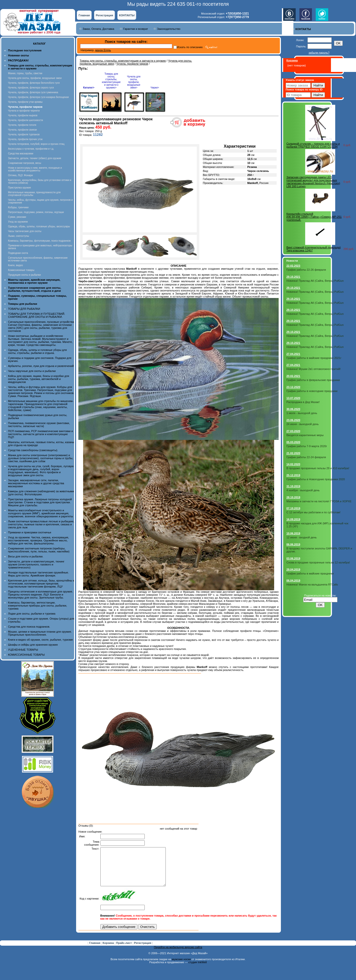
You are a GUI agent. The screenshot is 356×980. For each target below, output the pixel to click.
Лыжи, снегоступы (19, 236)
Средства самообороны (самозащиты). (33, 450)
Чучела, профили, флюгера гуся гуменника (33, 92)
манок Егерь (103, 50)
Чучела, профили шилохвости (26, 120)
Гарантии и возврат (136, 29)
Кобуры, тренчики (18, 207)
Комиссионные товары (21, 270)
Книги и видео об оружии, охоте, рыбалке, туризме (40, 640)
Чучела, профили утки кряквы (25, 102)
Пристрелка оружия (19, 188)
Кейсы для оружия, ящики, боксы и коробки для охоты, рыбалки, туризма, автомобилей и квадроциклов (39, 379)
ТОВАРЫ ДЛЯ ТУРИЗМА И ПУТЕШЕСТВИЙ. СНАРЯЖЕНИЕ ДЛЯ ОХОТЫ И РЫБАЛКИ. (37, 315)
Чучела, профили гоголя (22, 125)
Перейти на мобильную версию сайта (178, 955)
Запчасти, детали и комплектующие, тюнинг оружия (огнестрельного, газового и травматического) (36, 564)
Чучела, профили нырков (23, 115)
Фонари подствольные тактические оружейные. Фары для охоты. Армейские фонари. (38, 574)
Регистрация (105, 15)
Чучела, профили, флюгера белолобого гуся (34, 83)
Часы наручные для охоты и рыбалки (32, 371)
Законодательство (169, 29)
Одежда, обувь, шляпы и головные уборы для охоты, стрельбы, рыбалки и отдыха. (37, 351)
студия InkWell (197, 970)
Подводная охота (18, 253)
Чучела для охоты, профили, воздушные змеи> (134, 82)
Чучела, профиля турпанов (24, 134)
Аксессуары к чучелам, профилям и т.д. (31, 149)
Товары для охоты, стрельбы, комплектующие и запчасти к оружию (123, 61)
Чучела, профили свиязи (22, 130)
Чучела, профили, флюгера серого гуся (31, 88)
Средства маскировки (21, 154)
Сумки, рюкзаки (17, 217)
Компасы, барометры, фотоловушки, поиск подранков (39, 241)
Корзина (109, 950)
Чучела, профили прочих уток (25, 139)
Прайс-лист (124, 950)
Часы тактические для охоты (25, 231)
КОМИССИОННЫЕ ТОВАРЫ (26, 655)
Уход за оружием (18, 222)
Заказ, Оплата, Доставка (98, 29)
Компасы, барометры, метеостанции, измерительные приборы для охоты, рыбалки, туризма (38, 606)
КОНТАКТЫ (127, 15)
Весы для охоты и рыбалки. (26, 556)
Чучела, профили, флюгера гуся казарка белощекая (38, 97)
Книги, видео (16, 265)
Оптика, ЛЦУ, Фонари (20, 175)
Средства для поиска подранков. (29, 627)
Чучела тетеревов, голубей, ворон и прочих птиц (36, 144)
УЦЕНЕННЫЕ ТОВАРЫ (23, 650)
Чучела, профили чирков (132, 64)
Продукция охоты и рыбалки (24, 275)
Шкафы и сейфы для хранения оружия (33, 645)
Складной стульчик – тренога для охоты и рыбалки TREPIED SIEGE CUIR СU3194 (313, 145)
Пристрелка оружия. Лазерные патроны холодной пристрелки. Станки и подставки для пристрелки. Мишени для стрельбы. (40, 502)
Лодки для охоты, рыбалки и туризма (32, 614)
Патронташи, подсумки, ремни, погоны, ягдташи (36, 212)
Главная (84, 15)
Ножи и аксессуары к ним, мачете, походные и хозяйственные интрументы (35, 169)
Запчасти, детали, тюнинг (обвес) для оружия (35, 158)
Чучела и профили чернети (24, 111)
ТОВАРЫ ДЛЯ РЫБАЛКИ (24, 309)
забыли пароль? (319, 53)
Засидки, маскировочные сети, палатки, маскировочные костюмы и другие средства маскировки (36, 483)
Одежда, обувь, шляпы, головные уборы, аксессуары (39, 226)
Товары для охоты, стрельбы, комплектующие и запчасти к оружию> (111, 81)
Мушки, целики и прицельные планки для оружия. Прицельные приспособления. (40, 633)
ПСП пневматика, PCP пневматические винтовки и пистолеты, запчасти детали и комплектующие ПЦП (40, 434)
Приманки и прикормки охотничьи (30, 532)
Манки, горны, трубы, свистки (25, 73)
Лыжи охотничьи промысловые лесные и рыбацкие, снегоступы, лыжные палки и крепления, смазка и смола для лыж (41, 524)
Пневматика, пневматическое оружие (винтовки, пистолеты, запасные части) (39, 425)
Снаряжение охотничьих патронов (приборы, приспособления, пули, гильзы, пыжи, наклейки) (39, 550)
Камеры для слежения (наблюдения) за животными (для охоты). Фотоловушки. (41, 493)
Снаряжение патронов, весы (25, 163)
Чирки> (155, 88)
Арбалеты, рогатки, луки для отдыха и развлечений (41, 366)
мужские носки (181, 967)
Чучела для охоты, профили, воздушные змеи (35, 78)
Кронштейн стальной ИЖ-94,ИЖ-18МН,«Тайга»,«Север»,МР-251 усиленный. (314, 217)
